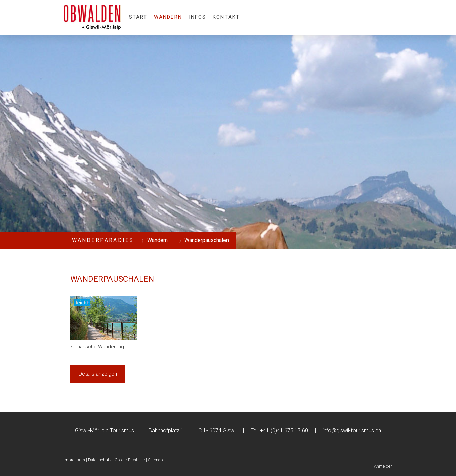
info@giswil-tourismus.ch (352, 431)
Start (138, 17)
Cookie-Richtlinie (130, 460)
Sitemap (155, 460)
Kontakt (226, 17)
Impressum (74, 460)
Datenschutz (100, 460)
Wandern (168, 17)
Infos (198, 17)
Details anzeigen (98, 374)
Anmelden (383, 466)
